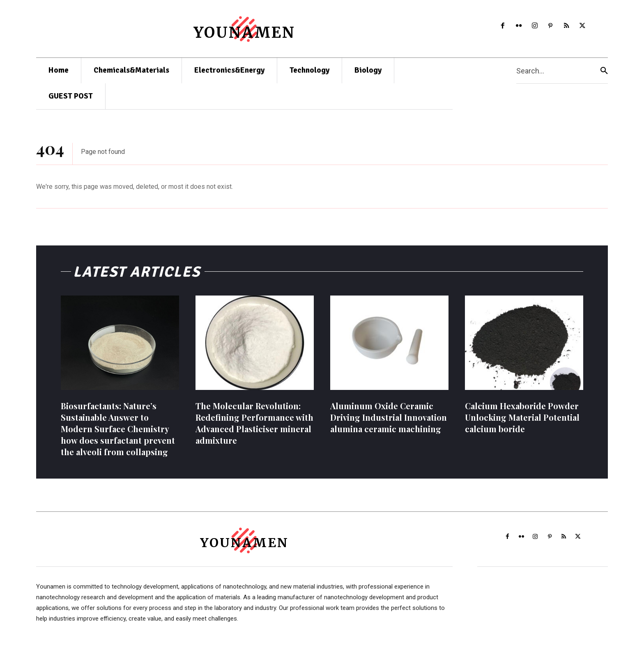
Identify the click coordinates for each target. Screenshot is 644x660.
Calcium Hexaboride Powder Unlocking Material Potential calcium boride (522, 422)
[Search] (604, 71)
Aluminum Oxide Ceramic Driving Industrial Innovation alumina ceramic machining (389, 422)
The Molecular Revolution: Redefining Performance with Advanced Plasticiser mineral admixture (254, 428)
